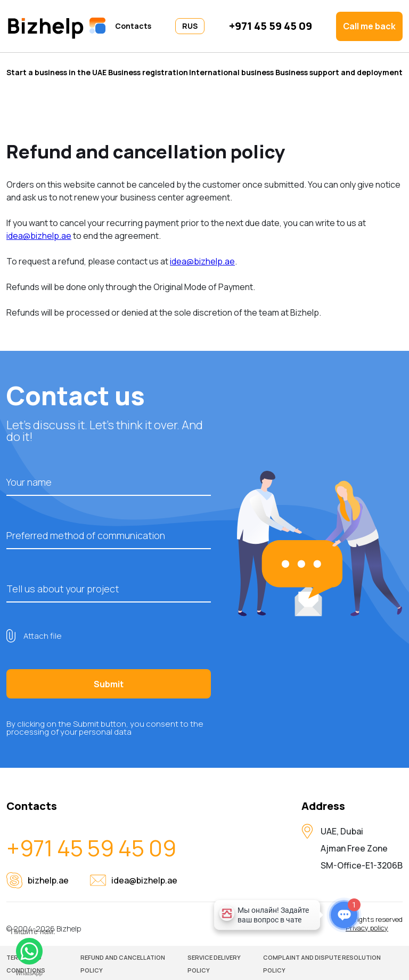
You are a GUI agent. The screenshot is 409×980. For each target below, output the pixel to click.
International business (231, 72)
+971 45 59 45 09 (271, 26)
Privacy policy (367, 928)
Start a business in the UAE (56, 72)
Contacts (133, 26)
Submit (109, 684)
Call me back (369, 26)
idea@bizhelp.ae (39, 236)
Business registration (148, 72)
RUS (190, 26)
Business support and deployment (339, 72)
